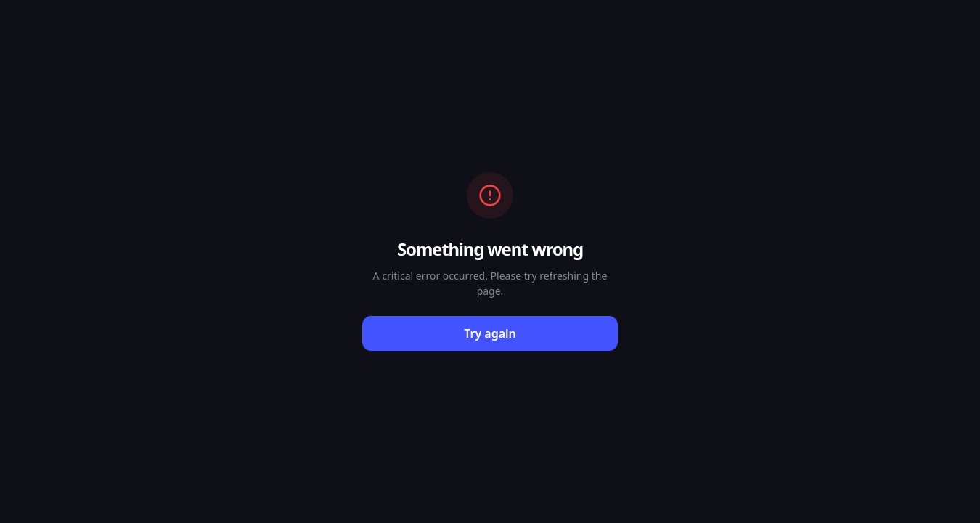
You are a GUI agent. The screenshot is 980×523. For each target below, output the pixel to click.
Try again (490, 333)
